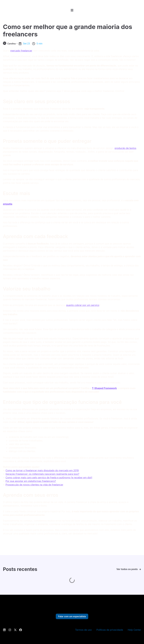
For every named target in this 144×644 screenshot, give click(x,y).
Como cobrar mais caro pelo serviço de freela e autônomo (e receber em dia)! (49, 478)
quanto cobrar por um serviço (83, 305)
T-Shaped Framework (104, 388)
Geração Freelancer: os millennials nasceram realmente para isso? (42, 474)
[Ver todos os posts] (140, 569)
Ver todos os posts (127, 569)
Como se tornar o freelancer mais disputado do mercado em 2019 (42, 470)
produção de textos (125, 148)
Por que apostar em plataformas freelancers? (31, 481)
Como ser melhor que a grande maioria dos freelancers (68, 30)
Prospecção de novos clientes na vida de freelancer (34, 485)
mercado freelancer (21, 51)
